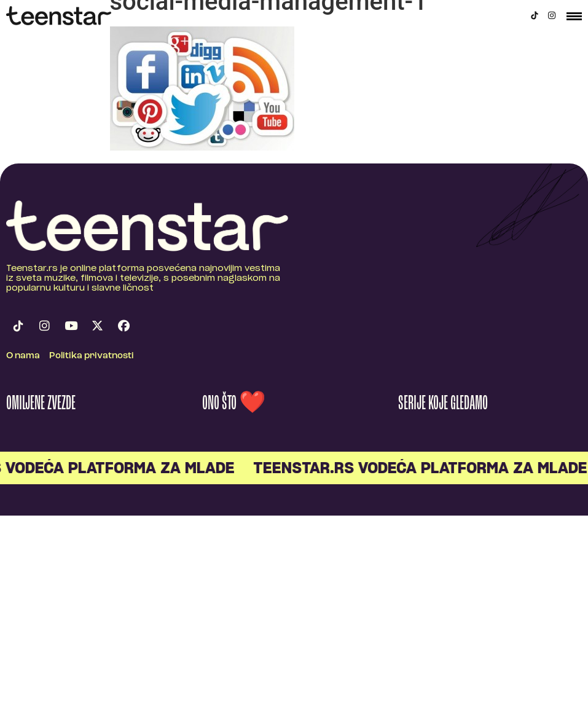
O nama (23, 356)
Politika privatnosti (92, 356)
